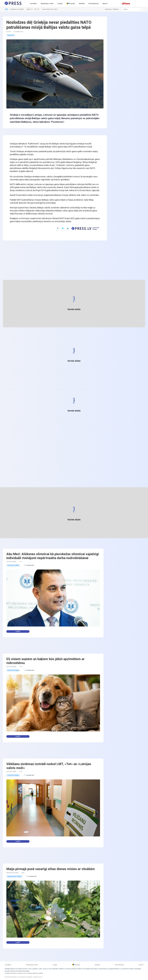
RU (6, 9)
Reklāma (116, 9)
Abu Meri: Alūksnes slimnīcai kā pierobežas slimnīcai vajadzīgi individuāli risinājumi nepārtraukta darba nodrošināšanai (53, 556)
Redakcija (108, 9)
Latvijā (60, 4)
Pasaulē (71, 4)
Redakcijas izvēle (47, 4)
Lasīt (18, 631)
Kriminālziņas (93, 4)
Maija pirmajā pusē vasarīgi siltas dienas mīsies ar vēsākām (51, 869)
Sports (105, 4)
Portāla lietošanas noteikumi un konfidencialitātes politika (24, 973)
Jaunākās (33, 4)
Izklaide (82, 4)
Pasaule (11, 35)
